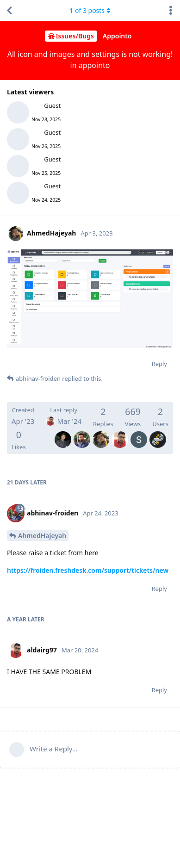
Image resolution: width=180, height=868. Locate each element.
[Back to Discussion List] (9, 11)
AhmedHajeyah (42, 536)
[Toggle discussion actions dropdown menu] (171, 11)
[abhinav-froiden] (82, 433)
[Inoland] (158, 433)
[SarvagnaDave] (139, 433)
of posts (90, 10)
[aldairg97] (120, 433)
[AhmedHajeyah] (101, 433)
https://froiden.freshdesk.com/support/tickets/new (88, 570)
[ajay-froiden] (63, 433)
